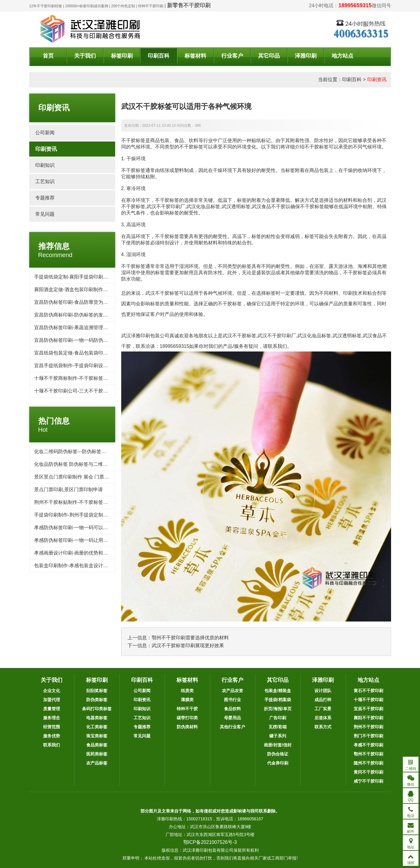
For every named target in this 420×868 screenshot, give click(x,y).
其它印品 (269, 56)
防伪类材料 (187, 727)
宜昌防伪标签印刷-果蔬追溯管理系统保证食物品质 (88, 327)
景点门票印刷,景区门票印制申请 (68, 490)
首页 (48, 56)
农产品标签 (97, 763)
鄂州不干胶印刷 (368, 754)
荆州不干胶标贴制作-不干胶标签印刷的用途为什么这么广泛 (98, 502)
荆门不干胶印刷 (368, 736)
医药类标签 (97, 754)
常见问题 (45, 214)
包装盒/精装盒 (278, 691)
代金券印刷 (278, 763)
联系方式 (323, 727)
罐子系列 (278, 736)
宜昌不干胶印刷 (368, 709)
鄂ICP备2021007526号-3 (210, 842)
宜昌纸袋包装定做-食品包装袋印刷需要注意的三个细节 (93, 353)
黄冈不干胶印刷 (368, 772)
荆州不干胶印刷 (368, 727)
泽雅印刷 (306, 56)
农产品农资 (232, 691)
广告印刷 (278, 718)
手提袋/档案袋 (278, 700)
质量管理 (52, 709)
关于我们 (85, 56)
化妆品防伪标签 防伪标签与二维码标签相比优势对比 (90, 464)
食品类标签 (97, 745)
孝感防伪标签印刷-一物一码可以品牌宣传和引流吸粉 (90, 528)
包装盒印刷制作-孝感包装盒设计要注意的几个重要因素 (93, 566)
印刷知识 (45, 165)
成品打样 (323, 700)
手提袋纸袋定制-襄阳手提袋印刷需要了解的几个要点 (90, 277)
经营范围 (52, 727)
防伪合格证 (278, 754)
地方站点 (343, 56)
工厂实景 (323, 709)
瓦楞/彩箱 (278, 727)
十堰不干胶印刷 (368, 700)
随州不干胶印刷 (368, 763)
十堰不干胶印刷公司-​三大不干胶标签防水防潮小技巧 (90, 391)
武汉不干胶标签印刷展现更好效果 (188, 645)
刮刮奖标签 (97, 691)
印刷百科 (159, 56)
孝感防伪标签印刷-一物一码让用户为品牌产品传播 (88, 540)
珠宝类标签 (97, 736)
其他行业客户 (232, 727)
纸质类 (187, 691)
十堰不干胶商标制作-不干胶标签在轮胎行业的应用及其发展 (98, 378)
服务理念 (52, 718)
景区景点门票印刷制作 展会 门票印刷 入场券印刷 (87, 477)
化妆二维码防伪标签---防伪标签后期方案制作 (82, 451)
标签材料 (195, 56)
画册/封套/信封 (278, 745)
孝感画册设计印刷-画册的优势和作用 (73, 553)
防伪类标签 (97, 700)
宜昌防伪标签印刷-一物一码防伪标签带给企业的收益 (90, 340)
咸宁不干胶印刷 (368, 781)
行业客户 (232, 56)
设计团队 (323, 691)
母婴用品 (232, 718)
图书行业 (232, 700)
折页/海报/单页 (278, 709)
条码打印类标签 (97, 709)
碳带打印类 (187, 718)
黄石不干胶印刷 (368, 691)
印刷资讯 (377, 79)
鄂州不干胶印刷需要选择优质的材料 (190, 638)
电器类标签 (97, 718)
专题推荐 (45, 198)
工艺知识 (45, 181)
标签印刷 (122, 56)
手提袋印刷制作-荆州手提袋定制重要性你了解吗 (85, 515)
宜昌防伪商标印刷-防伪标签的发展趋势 (76, 315)
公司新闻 (45, 133)
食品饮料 (232, 709)
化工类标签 (97, 727)
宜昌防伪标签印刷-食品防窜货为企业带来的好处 (85, 302)
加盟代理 (52, 700)
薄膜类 (187, 700)
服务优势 (52, 736)
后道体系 (323, 718)
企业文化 (52, 691)
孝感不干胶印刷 (368, 745)
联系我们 (52, 745)
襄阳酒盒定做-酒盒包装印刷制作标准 (73, 289)
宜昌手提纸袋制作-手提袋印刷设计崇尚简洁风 (83, 366)
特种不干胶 (187, 709)
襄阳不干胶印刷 (368, 718)
